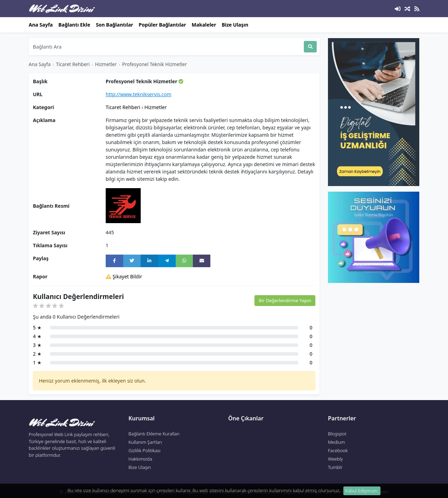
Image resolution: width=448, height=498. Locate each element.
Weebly (335, 459)
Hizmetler (106, 64)
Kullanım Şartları (145, 442)
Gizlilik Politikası (145, 450)
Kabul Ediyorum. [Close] (362, 491)
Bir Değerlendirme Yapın (285, 300)
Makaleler (204, 25)
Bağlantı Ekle (74, 25)
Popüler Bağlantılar (162, 25)
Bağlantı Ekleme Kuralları (154, 434)
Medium (337, 442)
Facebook (338, 450)
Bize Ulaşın (235, 25)
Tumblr (335, 467)
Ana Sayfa (41, 25)
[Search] (166, 47)
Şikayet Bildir (124, 276)
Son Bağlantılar (114, 25)
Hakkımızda (140, 459)
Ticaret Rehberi (73, 64)
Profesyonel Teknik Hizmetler (155, 64)
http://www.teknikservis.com (139, 94)
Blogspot (337, 434)
